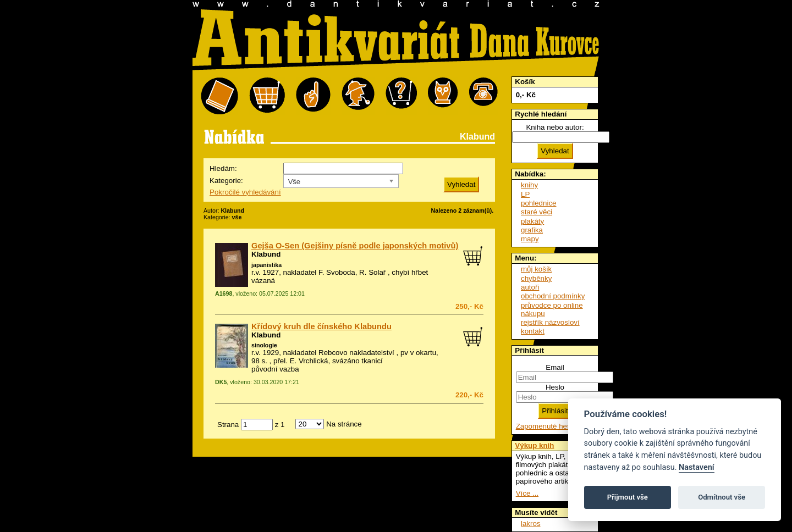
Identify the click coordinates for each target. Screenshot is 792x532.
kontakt (533, 331)
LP (525, 194)
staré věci (537, 212)
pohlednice (538, 203)
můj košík (536, 269)
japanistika (266, 265)
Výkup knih (534, 445)
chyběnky (536, 278)
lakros (531, 523)
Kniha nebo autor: (555, 127)
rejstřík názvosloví (550, 322)
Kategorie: (226, 181)
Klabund (266, 254)
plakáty (532, 221)
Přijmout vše (628, 497)
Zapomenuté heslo (546, 426)
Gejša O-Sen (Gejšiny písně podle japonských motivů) (355, 246)
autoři (530, 287)
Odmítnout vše (722, 497)
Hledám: (223, 168)
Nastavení (697, 467)
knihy (529, 185)
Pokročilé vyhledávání (245, 192)
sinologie (264, 345)
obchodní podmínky (553, 296)
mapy (530, 239)
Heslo (555, 387)
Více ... (527, 493)
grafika (532, 230)
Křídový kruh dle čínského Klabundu (321, 326)
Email (555, 367)
